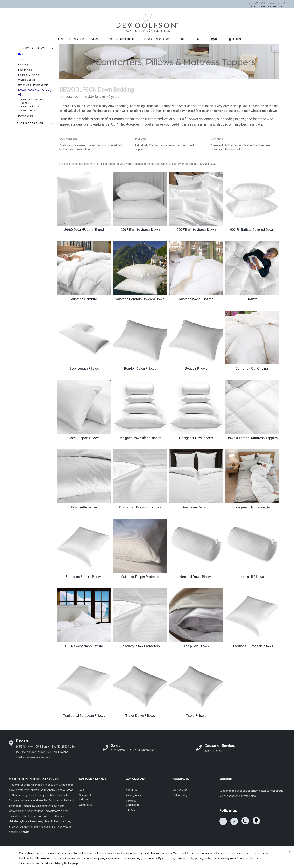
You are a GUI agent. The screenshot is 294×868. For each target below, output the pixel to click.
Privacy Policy (134, 795)
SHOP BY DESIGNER (36, 123)
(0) (214, 39)
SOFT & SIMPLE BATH (121, 39)
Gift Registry (180, 795)
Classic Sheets (27, 80)
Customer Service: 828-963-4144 (269, 6)
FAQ (81, 790)
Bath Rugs (24, 65)
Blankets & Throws (28, 75)
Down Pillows (27, 110)
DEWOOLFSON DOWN (157, 39)
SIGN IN (234, 39)
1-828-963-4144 (121, 750)
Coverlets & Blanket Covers (33, 85)
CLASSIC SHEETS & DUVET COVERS (76, 39)
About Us (131, 790)
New (21, 54)
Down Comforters (30, 106)
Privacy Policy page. (67, 863)
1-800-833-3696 (145, 750)
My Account (180, 790)
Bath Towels (25, 70)
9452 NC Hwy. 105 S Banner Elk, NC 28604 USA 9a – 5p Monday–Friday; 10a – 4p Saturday (45, 752)
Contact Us (86, 805)
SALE (183, 39)
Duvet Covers (26, 116)
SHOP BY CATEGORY (36, 48)
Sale (21, 60)
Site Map (131, 810)
